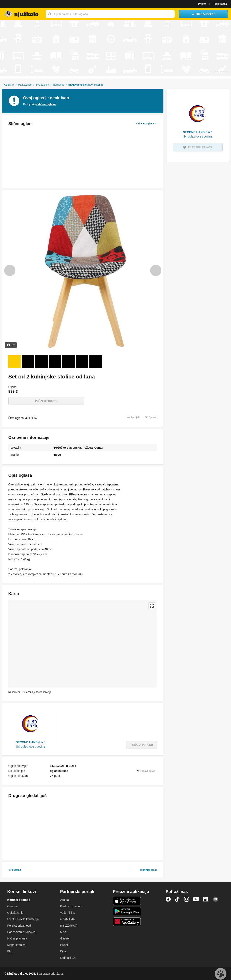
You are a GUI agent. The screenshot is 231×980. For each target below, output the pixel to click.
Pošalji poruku (46, 401)
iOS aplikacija (127, 901)
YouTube (196, 899)
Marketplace (25, 85)
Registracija (220, 4)
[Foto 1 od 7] (15, 361)
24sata (64, 900)
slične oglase (47, 104)
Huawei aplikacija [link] (127, 922)
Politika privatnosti (19, 926)
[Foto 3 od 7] (42, 361)
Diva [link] (63, 951)
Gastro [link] (64, 938)
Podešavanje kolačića (21, 932)
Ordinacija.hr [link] (68, 958)
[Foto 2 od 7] (28, 361)
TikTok (177, 899)
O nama (12, 906)
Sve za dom (42, 85)
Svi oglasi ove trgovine (31, 747)
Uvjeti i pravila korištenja (23, 919)
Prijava (202, 4)
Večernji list (67, 913)
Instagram (187, 899)
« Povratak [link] (15, 870)
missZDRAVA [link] (69, 926)
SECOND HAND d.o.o (31, 742)
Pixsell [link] (64, 945)
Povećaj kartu (152, 606)
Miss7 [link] (64, 932)
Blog (10, 951)
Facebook (168, 899)
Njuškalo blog (216, 899)
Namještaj (59, 85)
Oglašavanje (15, 913)
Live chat (221, 974)
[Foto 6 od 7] (82, 361)
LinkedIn (206, 899)
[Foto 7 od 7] (96, 361)
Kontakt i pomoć (19, 900)
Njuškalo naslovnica (22, 14)
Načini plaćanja (17, 938)
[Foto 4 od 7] (55, 361)
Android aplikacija (127, 911)
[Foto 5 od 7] (69, 361)
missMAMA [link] (67, 919)
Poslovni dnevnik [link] (71, 906)
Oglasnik (9, 85)
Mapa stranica (16, 945)
